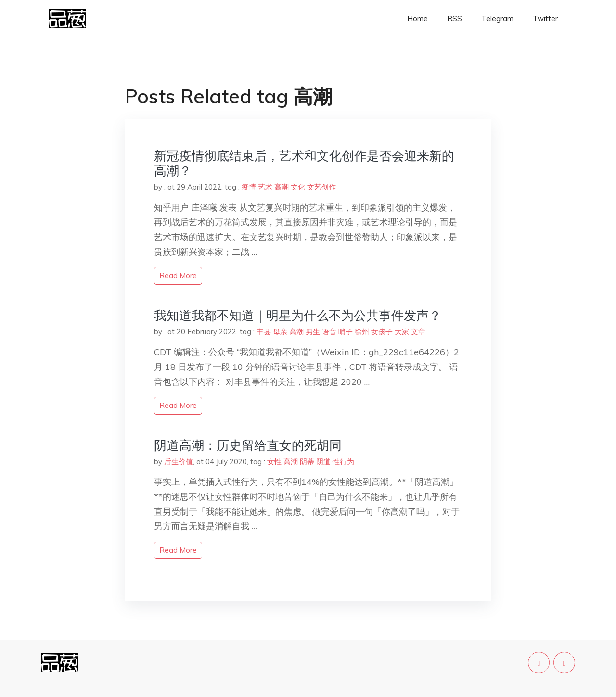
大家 (402, 332)
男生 (313, 332)
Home (417, 19)
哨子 (346, 332)
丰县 (264, 332)
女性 (274, 462)
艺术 (265, 187)
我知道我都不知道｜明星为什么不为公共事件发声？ (298, 315)
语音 (329, 332)
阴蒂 (307, 462)
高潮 (282, 187)
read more (178, 275)
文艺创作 (321, 187)
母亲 (280, 332)
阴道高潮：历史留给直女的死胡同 (248, 445)
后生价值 (179, 462)
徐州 (362, 332)
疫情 (249, 187)
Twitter (545, 19)
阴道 (323, 462)
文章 (418, 332)
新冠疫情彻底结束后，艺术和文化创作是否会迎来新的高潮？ (304, 163)
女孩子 (382, 332)
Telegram (497, 19)
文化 (298, 187)
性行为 (343, 462)
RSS (455, 19)
